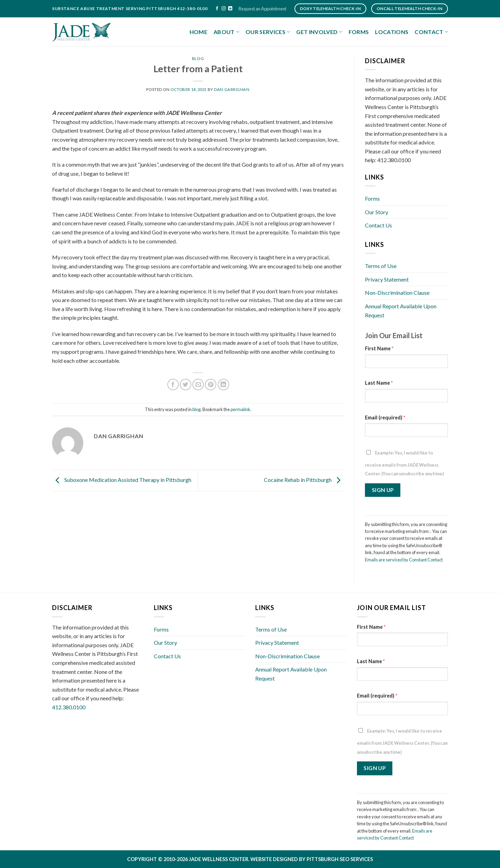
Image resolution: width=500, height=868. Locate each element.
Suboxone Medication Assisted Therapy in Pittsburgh (122, 480)
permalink (240, 409)
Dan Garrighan (232, 89)
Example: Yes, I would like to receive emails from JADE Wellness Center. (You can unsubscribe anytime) (404, 463)
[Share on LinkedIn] (223, 385)
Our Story (377, 212)
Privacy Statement (387, 279)
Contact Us (378, 225)
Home (198, 32)
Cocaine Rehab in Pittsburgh (304, 480)
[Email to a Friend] (198, 385)
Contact (431, 32)
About (226, 32)
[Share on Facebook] (173, 385)
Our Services (268, 32)
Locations (392, 32)
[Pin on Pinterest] (211, 385)
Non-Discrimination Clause (397, 293)
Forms (359, 32)
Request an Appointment (262, 9)
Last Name (379, 383)
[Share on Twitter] (186, 385)
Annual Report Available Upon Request (401, 311)
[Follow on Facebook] (217, 9)
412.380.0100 (69, 707)
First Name (379, 348)
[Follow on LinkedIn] (230, 9)
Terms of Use (381, 266)
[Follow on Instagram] (224, 9)
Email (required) (385, 418)
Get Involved (319, 32)
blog (198, 59)
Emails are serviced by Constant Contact (404, 560)
